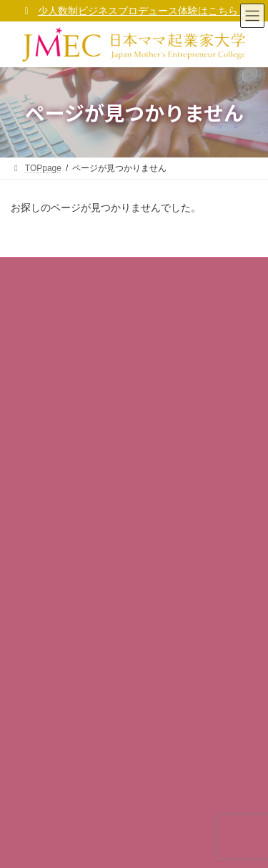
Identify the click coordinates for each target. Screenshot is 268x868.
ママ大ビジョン (49, 374)
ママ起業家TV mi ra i (59, 562)
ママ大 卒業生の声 (55, 587)
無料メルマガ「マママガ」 (71, 512)
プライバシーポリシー (62, 449)
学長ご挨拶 (41, 349)
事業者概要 (41, 300)
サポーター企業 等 (55, 637)
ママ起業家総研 (49, 537)
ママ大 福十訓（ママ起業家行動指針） (102, 399)
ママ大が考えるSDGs (69, 424)
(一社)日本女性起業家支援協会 (120, 846)
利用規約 (36, 474)
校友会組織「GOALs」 (63, 613)
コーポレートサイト (66, 324)
